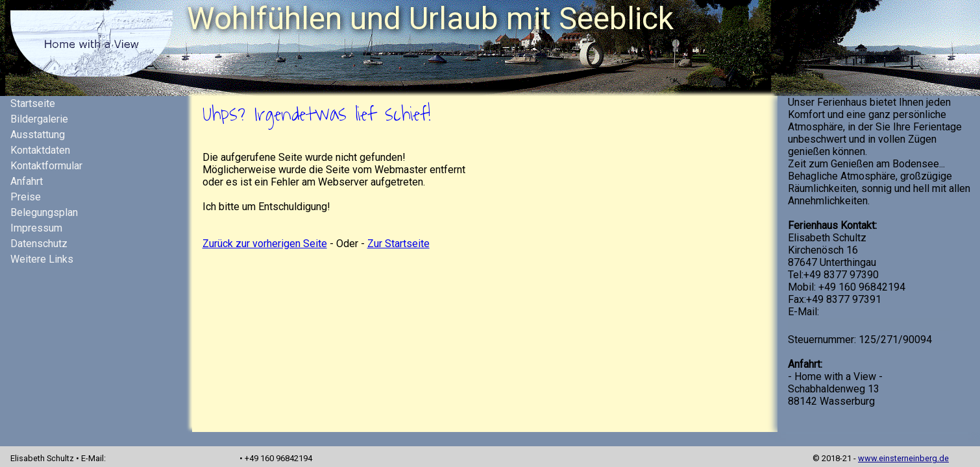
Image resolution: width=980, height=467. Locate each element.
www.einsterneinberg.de (903, 458)
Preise (26, 197)
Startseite (33, 103)
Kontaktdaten (40, 150)
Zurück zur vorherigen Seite (265, 244)
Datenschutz (39, 244)
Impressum (36, 228)
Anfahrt (27, 181)
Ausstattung (38, 135)
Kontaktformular (46, 166)
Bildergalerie (39, 119)
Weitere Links (42, 259)
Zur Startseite (398, 244)
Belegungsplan (44, 212)
